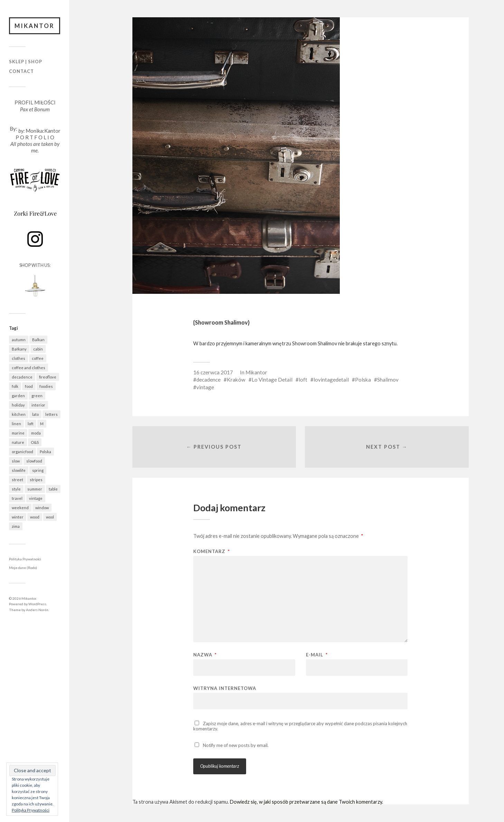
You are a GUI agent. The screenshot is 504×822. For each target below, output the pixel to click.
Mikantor (35, 26)
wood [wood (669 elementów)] (35, 517)
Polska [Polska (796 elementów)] (45, 452)
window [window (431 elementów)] (42, 508)
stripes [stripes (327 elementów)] (36, 480)
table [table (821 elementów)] (53, 489)
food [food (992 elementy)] (29, 386)
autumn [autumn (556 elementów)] (19, 340)
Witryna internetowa (225, 688)
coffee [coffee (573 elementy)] (38, 358)
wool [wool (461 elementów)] (50, 517)
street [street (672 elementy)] (17, 480)
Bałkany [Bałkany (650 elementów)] (19, 349)
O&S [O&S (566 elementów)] (35, 442)
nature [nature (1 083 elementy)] (18, 442)
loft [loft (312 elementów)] (31, 424)
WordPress (37, 604)
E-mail (317, 655)
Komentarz (212, 552)
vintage (205, 387)
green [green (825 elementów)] (37, 396)
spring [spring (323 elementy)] (38, 470)
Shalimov (388, 380)
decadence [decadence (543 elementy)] (22, 377)
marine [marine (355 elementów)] (18, 433)
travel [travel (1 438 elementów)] (17, 498)
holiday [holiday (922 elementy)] (18, 405)
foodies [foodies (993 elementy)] (46, 386)
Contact (21, 71)
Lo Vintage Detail (272, 380)
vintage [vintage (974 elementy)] (36, 498)
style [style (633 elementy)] (16, 489)
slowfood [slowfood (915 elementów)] (34, 461)
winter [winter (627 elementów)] (18, 517)
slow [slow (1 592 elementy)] (16, 461)
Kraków (236, 380)
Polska (363, 380)
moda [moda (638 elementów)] (36, 433)
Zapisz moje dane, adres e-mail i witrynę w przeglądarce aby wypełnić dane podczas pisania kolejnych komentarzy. (300, 726)
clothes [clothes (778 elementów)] (18, 358)
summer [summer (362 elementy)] (35, 489)
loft (303, 380)
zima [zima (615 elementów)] (16, 526)
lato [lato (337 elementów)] (35, 414)
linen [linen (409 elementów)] (16, 424)
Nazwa (205, 655)
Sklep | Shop (26, 62)
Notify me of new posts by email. (236, 745)
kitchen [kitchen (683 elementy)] (19, 414)
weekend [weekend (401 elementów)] (20, 508)
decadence (208, 380)
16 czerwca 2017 (213, 372)
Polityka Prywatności (25, 559)
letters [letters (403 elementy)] (52, 414)
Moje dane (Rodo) (23, 568)
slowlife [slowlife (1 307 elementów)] (19, 470)
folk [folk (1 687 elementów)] (15, 386)
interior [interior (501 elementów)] (38, 405)
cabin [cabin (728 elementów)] (38, 349)
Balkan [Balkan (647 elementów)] (38, 340)
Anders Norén (37, 610)
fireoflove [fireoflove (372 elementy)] (48, 377)
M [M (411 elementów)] (42, 424)
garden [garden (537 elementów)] (18, 396)
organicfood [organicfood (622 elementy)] (22, 452)
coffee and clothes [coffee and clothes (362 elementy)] (29, 368)
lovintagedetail (331, 380)
